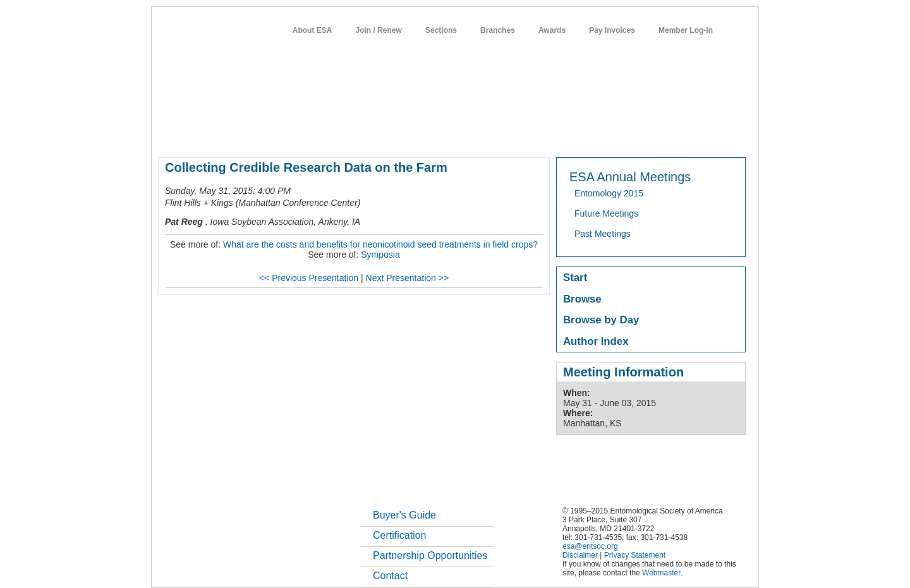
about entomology (226, 135)
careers (580, 135)
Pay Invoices (612, 30)
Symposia (380, 255)
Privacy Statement (635, 555)
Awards (552, 30)
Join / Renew (379, 30)
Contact (390, 576)
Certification (399, 535)
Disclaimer (580, 555)
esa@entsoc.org (590, 546)
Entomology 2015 (609, 193)
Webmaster (661, 573)
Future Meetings (606, 213)
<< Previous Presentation (309, 278)
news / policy (484, 135)
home (169, 135)
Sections (441, 30)
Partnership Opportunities (430, 555)
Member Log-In (686, 30)
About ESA (312, 30)
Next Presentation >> (408, 278)
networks (624, 135)
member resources (306, 135)
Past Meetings (603, 234)
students (537, 135)
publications (424, 135)
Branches (498, 30)
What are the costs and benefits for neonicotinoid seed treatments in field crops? (380, 244)
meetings (371, 135)
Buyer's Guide (404, 515)
